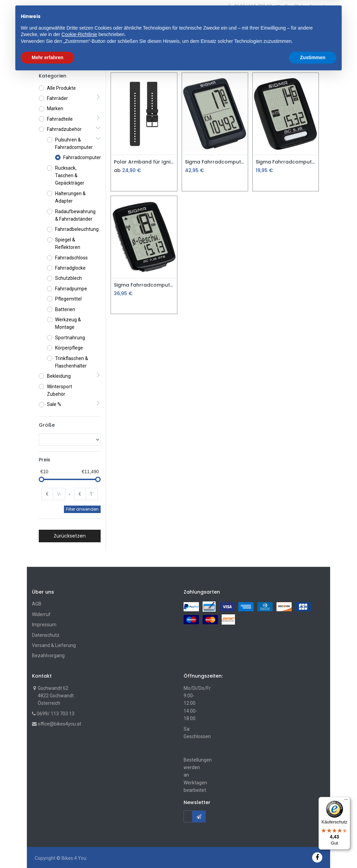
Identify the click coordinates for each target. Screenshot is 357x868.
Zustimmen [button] (313, 849)
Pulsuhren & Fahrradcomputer (133, 61)
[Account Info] (319, 22)
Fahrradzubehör (75, 61)
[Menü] (346, 801)
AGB (37, 604)
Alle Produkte (61, 88)
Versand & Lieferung (54, 645)
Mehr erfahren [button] (47, 849)
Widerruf (41, 614)
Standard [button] (304, 61)
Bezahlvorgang (48, 656)
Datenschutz (46, 635)
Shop (44, 61)
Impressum (44, 625)
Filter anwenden (82, 509)
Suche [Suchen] (234, 23)
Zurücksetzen (70, 536)
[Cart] (294, 24)
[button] (120, 23)
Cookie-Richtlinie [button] (79, 827)
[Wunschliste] (305, 24)
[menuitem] (50, 44)
